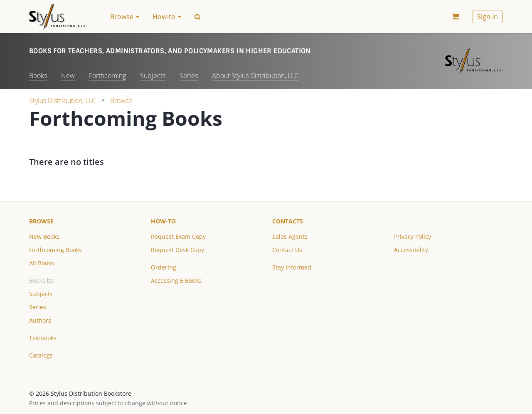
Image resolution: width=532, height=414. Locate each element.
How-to (163, 221)
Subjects (153, 76)
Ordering (164, 267)
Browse (121, 100)
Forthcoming (107, 76)
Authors (40, 320)
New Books (44, 236)
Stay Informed (292, 267)
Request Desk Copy (177, 250)
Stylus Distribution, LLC (63, 100)
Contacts (288, 221)
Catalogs (41, 355)
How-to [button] (167, 17)
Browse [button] (125, 17)
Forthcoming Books (55, 250)
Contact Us (287, 250)
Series (189, 76)
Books (38, 76)
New (68, 76)
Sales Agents (290, 236)
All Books (42, 263)
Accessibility (411, 250)
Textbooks (43, 338)
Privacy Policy (413, 236)
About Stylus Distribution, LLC (255, 76)
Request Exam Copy (178, 236)
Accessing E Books (176, 280)
